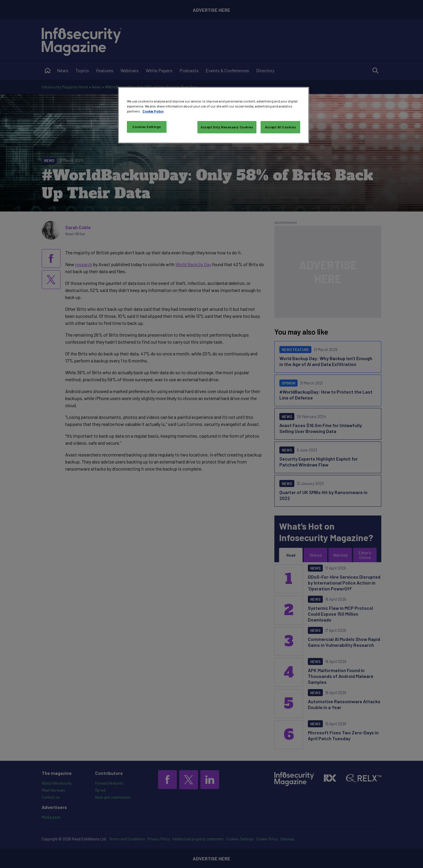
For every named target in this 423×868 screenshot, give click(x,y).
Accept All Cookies (280, 127)
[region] (214, 115)
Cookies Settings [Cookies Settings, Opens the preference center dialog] (147, 127)
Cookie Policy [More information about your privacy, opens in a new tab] (153, 111)
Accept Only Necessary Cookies (227, 127)
